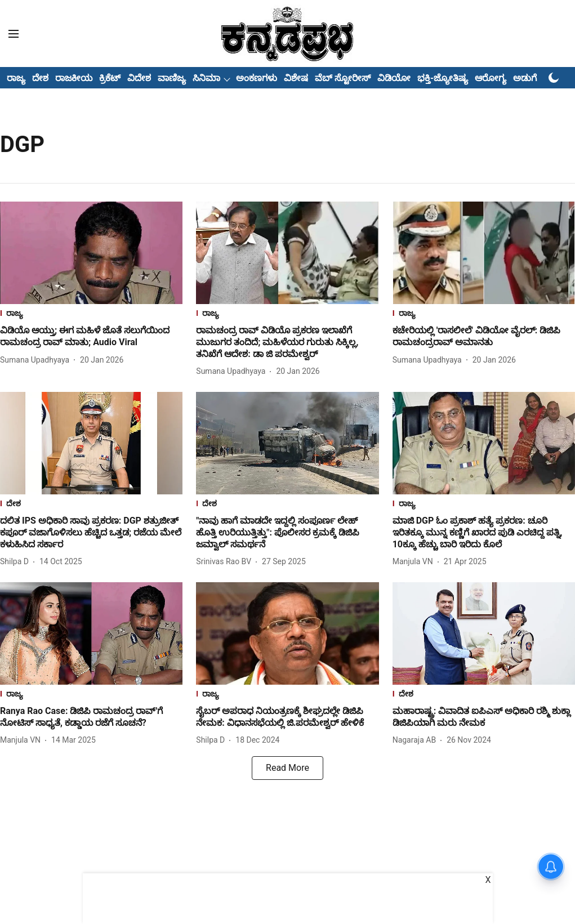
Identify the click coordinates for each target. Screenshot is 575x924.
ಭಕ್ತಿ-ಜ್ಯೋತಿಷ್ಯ (443, 78)
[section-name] (91, 314)
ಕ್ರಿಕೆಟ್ (110, 78)
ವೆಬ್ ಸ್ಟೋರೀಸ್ (343, 78)
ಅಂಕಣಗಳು (257, 78)
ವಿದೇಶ (139, 78)
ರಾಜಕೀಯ (74, 78)
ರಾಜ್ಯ (16, 78)
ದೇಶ (40, 78)
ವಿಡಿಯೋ (394, 78)
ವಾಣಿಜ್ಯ (172, 78)
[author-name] (37, 360)
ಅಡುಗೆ (525, 78)
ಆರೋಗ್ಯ (491, 78)
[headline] (91, 337)
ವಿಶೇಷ (296, 78)
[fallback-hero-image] (91, 253)
